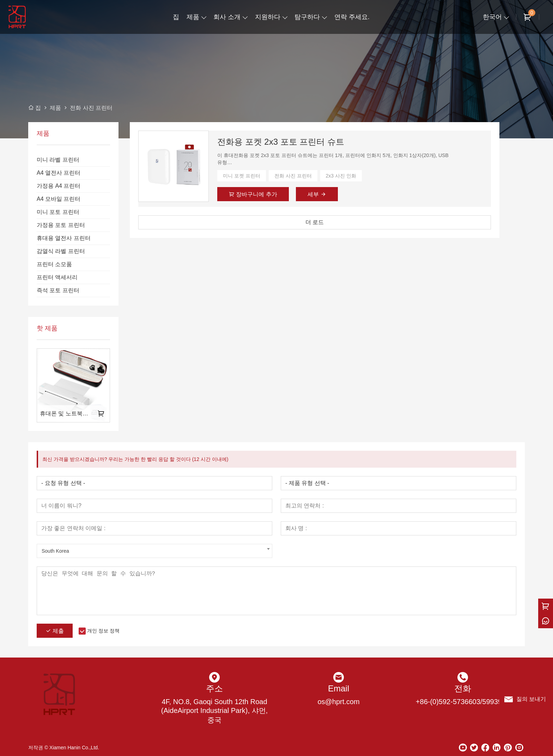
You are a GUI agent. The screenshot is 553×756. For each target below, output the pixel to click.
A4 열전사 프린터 (59, 173)
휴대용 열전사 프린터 (64, 238)
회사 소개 (227, 17)
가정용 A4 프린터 (59, 186)
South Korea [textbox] (55, 551)
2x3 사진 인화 (341, 176)
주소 (214, 688)
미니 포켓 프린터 (242, 176)
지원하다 (268, 17)
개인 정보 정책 (103, 631)
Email (339, 688)
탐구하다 (307, 17)
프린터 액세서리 (57, 277)
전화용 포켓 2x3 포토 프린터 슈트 (281, 142)
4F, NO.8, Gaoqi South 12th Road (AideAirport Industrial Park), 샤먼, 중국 (214, 711)
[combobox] (154, 551)
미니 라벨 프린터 (58, 160)
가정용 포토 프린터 (61, 225)
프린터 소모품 (54, 264)
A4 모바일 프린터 (59, 199)
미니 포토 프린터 (58, 212)
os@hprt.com (338, 702)
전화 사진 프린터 (293, 176)
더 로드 (315, 222)
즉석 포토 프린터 (58, 290)
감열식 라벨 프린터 (61, 251)
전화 (463, 688)
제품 (193, 17)
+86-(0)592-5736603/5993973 (463, 702)
